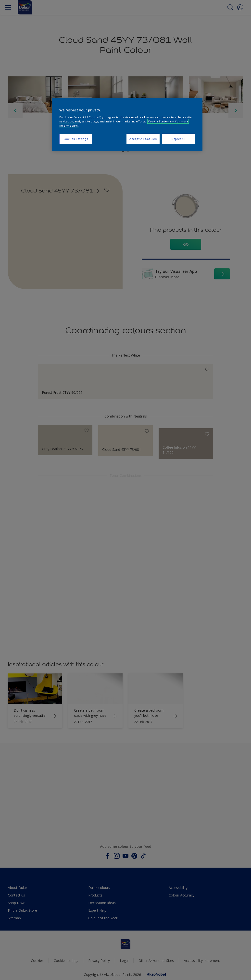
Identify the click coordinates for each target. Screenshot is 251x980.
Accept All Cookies (143, 139)
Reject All (179, 139)
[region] (127, 125)
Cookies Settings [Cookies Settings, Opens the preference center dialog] (76, 139)
